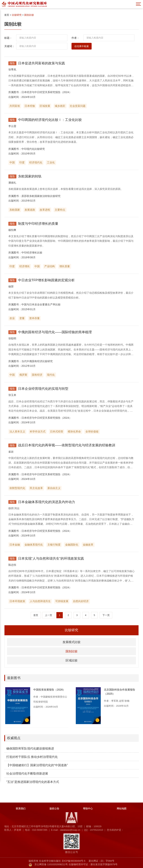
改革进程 (45, 210)
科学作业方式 (38, 431)
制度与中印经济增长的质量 (38, 224)
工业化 (51, 162)
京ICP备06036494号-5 (73, 861)
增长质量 (65, 266)
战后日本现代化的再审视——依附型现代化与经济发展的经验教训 (67, 445)
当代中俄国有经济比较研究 (37, 361)
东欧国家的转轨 (30, 176)
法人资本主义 (17, 431)
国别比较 (29, 15)
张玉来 (12, 395)
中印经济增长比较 (32, 253)
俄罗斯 (23, 375)
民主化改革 (36, 488)
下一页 (106, 615)
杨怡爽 (12, 230)
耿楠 (127, 701)
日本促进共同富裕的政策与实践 (42, 63)
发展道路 (30, 210)
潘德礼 (12, 183)
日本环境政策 (17, 601)
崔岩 (11, 452)
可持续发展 (62, 601)
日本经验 (30, 106)
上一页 (49, 615)
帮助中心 (88, 809)
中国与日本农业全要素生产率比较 (41, 304)
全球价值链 (92, 431)
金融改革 (88, 545)
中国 (12, 162)
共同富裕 (15, 106)
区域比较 (71, 660)
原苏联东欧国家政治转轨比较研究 (41, 196)
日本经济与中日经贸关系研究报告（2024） (47, 92)
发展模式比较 (71, 642)
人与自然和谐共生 (40, 601)
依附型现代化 (17, 488)
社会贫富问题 (78, 106)
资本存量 (34, 318)
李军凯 (115, 701)
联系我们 (21, 809)
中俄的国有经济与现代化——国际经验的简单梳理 (55, 332)
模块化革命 (74, 431)
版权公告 (54, 809)
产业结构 (50, 266)
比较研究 (17, 15)
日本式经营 (57, 431)
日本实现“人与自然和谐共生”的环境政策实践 (51, 559)
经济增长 (25, 266)
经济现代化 (36, 162)
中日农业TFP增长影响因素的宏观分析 (46, 280)
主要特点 (60, 210)
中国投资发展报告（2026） (49, 690)
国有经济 (37, 375)
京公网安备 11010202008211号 (51, 864)
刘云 (17, 508)
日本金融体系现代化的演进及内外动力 (47, 502)
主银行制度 (54, 545)
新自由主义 (54, 488)
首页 (7, 15)
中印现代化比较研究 (33, 149)
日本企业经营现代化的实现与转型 (43, 389)
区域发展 (45, 106)
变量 (22, 318)
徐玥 (11, 508)
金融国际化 (72, 545)
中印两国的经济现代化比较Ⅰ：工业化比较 (50, 120)
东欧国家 (15, 210)
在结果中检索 (82, 46)
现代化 (51, 375)
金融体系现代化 (34, 545)
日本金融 (15, 545)
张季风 (12, 70)
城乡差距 (60, 106)
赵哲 (122, 701)
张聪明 (12, 338)
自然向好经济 (81, 601)
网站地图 (122, 809)
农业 (12, 318)
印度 (22, 162)
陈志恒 (12, 565)
